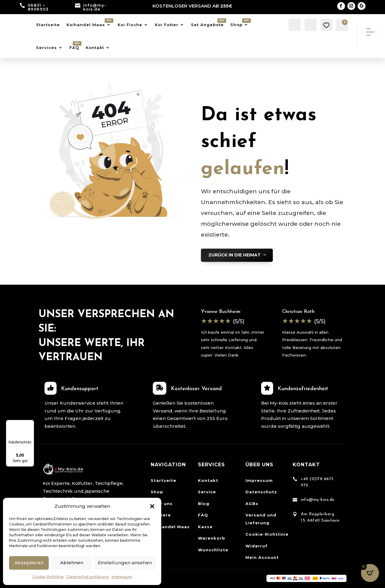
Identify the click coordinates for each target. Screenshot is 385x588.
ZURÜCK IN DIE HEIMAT (235, 255)
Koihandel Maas (86, 25)
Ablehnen (72, 563)
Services (46, 47)
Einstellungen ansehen (125, 563)
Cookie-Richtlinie (48, 577)
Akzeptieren (29, 563)
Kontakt (95, 47)
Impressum (122, 577)
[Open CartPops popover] (370, 573)
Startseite (48, 25)
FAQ (74, 47)
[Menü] (30, 424)
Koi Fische (130, 25)
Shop (236, 25)
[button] (152, 506)
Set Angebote (207, 25)
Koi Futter (167, 25)
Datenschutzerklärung (88, 577)
